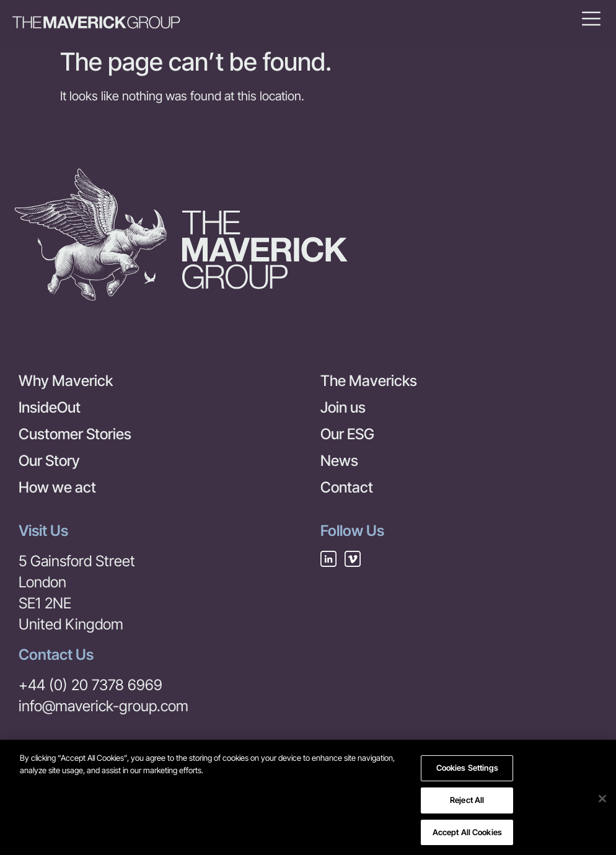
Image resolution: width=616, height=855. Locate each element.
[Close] (602, 802)
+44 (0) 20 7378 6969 (90, 685)
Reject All (467, 804)
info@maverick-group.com (103, 706)
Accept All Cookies (467, 836)
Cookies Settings (467, 772)
